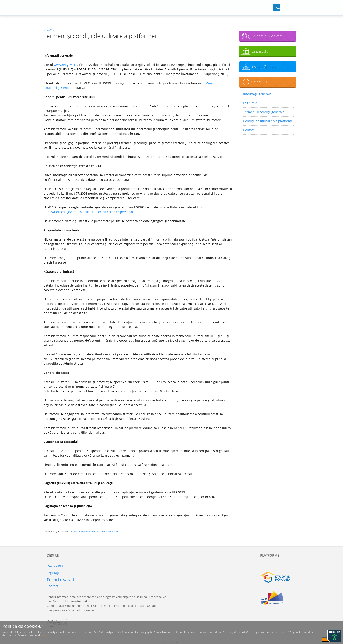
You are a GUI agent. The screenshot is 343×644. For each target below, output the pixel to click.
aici (45, 635)
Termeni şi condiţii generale (264, 112)
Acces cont (278, 8)
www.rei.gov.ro (65, 65)
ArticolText (49, 30)
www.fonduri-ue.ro (82, 601)
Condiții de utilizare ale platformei (268, 121)
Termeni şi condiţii (60, 579)
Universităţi (260, 51)
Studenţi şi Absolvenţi (267, 36)
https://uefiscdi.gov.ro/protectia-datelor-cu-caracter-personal (88, 212)
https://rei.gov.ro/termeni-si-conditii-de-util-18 (94, 531)
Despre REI (259, 82)
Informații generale (257, 94)
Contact (249, 130)
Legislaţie (250, 103)
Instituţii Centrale (264, 67)
